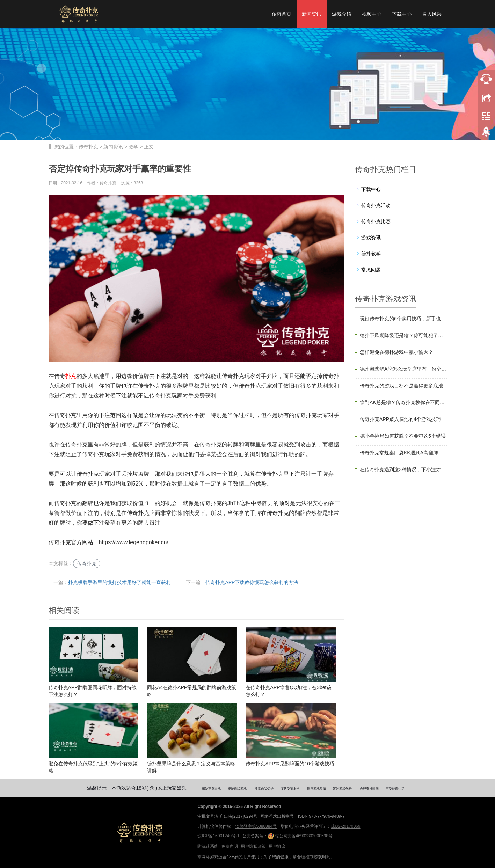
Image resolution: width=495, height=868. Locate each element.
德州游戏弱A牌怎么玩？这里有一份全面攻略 (403, 369)
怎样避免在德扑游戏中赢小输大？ (396, 352)
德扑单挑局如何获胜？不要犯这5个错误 (403, 436)
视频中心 (372, 14)
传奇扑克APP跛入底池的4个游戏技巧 (400, 419)
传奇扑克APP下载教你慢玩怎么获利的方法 (252, 582)
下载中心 (402, 14)
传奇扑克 (88, 147)
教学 (133, 147)
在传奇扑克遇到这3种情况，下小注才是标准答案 (403, 469)
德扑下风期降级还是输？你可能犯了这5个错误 (403, 335)
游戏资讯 (371, 238)
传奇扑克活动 (376, 205)
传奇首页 (282, 14)
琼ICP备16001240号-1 (218, 836)
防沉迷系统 (208, 846)
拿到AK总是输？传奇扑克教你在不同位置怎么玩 (403, 402)
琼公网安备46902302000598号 (300, 836)
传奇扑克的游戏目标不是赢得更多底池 (401, 386)
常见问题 (371, 270)
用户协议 (277, 846)
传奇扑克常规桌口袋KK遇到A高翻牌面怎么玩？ (403, 453)
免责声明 (230, 846)
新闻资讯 (312, 14)
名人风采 (432, 14)
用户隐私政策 (253, 846)
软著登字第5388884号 (256, 826)
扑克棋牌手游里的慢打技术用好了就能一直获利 (119, 582)
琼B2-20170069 (345, 826)
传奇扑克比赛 (376, 221)
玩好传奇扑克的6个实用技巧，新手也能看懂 (403, 319)
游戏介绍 (342, 14)
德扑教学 (371, 254)
